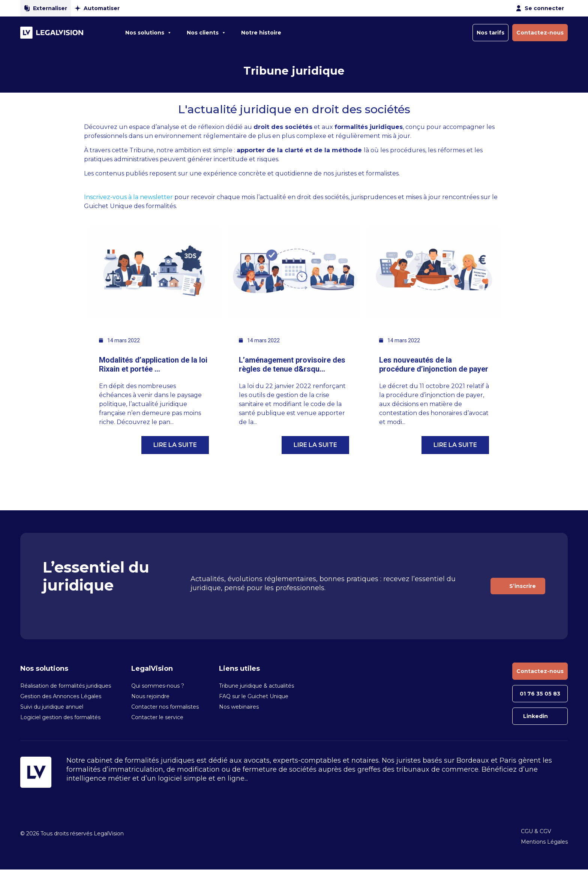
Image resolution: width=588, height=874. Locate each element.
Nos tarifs (490, 33)
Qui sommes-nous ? (158, 686)
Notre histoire (261, 33)
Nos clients (206, 33)
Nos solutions (148, 33)
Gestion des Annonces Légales (61, 696)
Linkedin (535, 716)
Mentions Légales (544, 842)
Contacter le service (157, 717)
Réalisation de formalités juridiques (66, 686)
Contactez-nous (540, 33)
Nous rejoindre (150, 696)
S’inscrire (523, 586)
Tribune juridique (294, 71)
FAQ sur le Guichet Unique (254, 696)
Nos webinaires (239, 707)
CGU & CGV (536, 831)
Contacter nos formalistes (165, 707)
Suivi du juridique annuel (52, 707)
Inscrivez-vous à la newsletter (129, 197)
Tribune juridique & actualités (256, 686)
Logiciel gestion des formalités (60, 717)
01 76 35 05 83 (540, 694)
